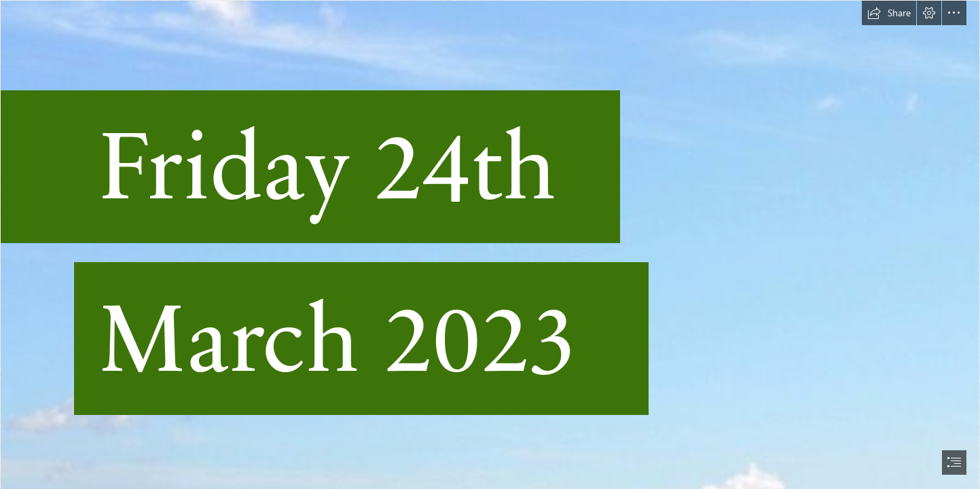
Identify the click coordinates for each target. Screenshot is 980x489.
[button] (889, 13)
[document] (490, 244)
